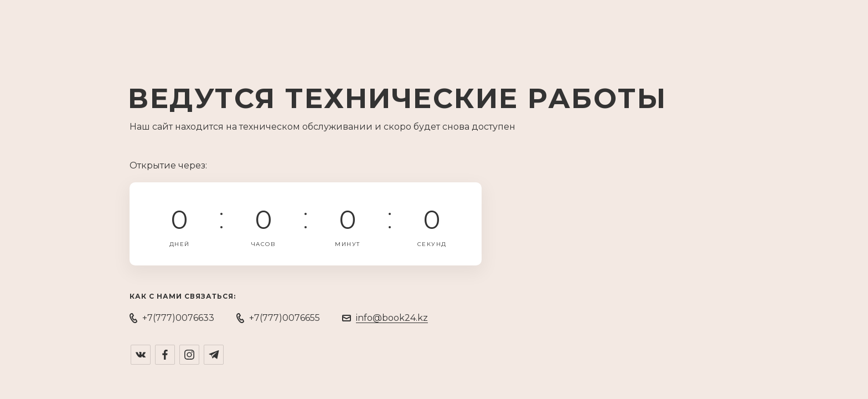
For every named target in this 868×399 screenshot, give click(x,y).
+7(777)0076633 (178, 318)
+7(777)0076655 (285, 318)
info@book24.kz (392, 318)
